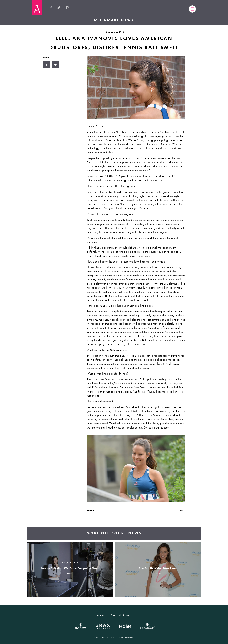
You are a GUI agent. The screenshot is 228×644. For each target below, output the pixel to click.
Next (183, 510)
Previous (91, 510)
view (70, 569)
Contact (101, 615)
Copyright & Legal (121, 615)
